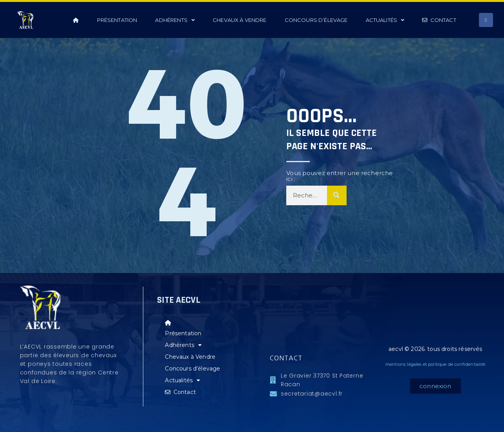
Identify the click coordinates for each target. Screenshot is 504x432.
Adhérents (175, 20)
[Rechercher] (337, 195)
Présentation (117, 20)
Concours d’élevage (316, 20)
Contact (439, 20)
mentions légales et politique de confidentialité (435, 364)
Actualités (385, 20)
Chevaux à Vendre (240, 20)
